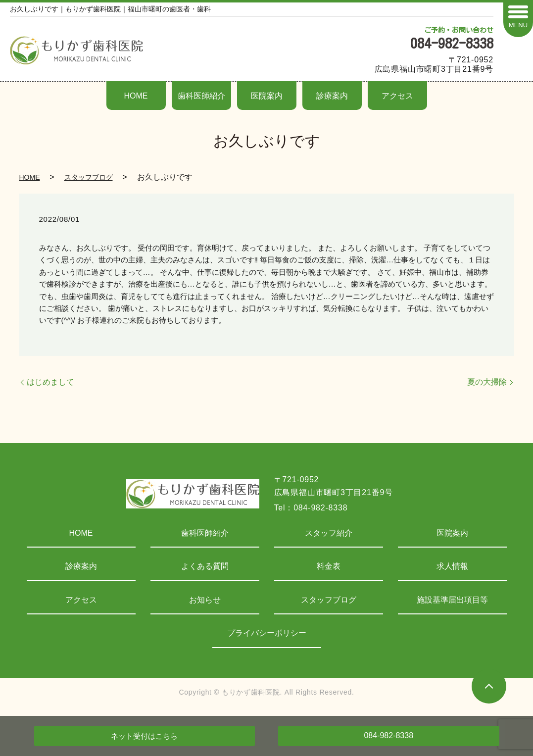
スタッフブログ (89, 177)
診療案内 (332, 96)
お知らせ (205, 600)
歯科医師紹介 (201, 96)
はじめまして (50, 382)
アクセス (397, 96)
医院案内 (267, 96)
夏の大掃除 (487, 382)
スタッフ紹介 (329, 533)
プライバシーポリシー (267, 633)
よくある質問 (205, 566)
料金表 (329, 566)
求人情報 (452, 566)
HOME (136, 96)
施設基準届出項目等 (452, 600)
